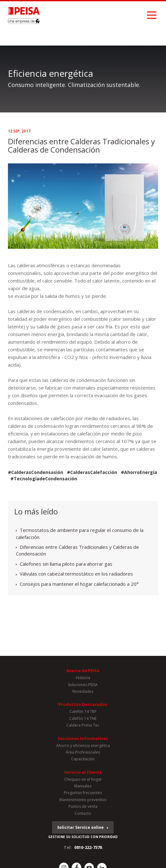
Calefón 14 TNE (83, 718)
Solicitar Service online (80, 827)
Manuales (83, 786)
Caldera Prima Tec (83, 725)
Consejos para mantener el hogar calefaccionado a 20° (79, 584)
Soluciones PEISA (83, 685)
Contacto (83, 813)
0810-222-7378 (88, 847)
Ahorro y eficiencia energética (83, 746)
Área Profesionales (83, 752)
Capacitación (83, 759)
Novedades (83, 691)
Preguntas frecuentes (83, 793)
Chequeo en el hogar (83, 779)
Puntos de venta (83, 806)
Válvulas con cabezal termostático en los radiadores (76, 574)
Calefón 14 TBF (83, 711)
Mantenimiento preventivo (83, 800)
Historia (83, 678)
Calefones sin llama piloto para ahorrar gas (66, 564)
